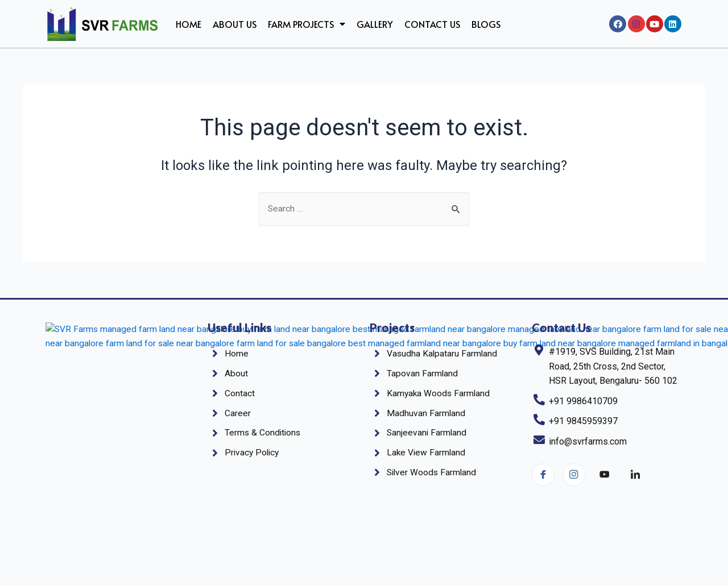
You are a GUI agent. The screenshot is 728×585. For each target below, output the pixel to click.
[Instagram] (574, 475)
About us (235, 24)
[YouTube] (605, 475)
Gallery (375, 24)
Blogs (486, 24)
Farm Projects (307, 24)
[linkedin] (635, 475)
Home (189, 24)
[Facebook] (543, 475)
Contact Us (432, 24)
